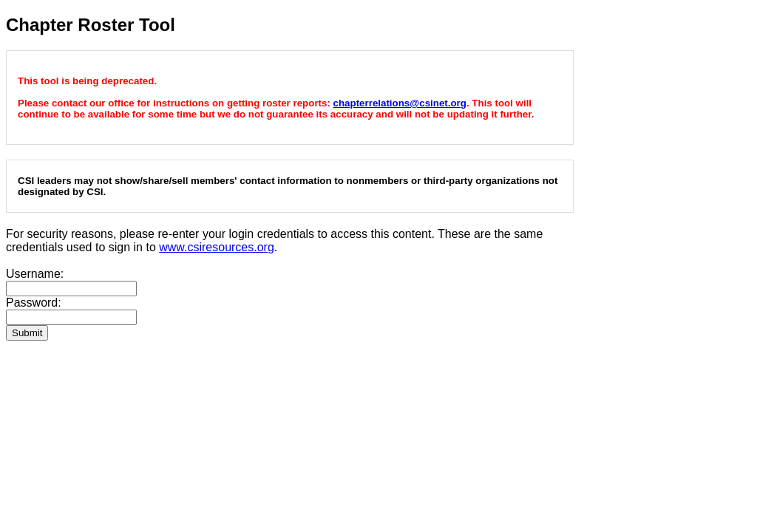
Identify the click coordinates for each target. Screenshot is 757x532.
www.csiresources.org (217, 247)
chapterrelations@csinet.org (400, 103)
